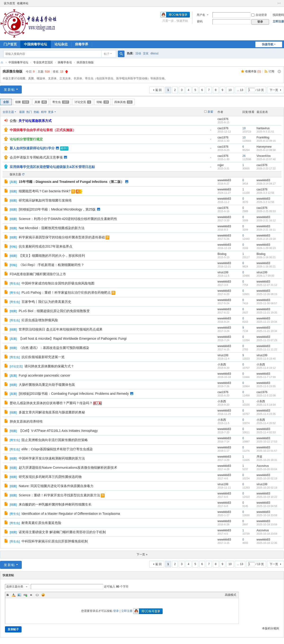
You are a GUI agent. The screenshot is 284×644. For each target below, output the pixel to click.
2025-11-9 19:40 (266, 359)
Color (13, 595)
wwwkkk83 (224, 180)
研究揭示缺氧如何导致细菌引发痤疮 (45, 200)
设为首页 (9, 3)
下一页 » (142, 554)
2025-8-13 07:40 (266, 159)
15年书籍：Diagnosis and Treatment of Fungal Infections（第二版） (71, 182)
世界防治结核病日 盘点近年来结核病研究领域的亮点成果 (61, 329)
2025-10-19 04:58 (267, 506)
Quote (31, 595)
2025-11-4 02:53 (266, 432)
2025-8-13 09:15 (266, 141)
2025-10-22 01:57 (267, 451)
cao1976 (223, 119)
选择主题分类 (15, 587)
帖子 (107, 54)
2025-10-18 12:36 (267, 543)
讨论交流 (83, 102)
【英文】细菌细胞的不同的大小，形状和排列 (52, 256)
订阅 (271, 71)
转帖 (103, 102)
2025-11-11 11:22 (267, 349)
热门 (29, 112)
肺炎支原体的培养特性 (26, 421)
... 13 (240, 90)
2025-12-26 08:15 (267, 294)
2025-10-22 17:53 (267, 442)
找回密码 (278, 15)
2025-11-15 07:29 (267, 340)
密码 (200, 21)
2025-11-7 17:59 (266, 377)
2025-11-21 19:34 (267, 322)
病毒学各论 (65, 62)
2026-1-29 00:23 (266, 248)
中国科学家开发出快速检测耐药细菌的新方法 (52, 458)
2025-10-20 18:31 (267, 460)
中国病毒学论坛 (35, 44)
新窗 (210, 112)
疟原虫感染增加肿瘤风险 (40, 320)
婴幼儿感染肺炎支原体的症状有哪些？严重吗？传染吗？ (51, 403)
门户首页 (10, 44)
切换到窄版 (279, 3)
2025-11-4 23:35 (266, 414)
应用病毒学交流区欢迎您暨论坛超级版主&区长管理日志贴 (52, 167)
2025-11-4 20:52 (266, 423)
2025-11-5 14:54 (266, 405)
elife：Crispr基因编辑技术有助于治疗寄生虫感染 (57, 449)
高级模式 (231, 595)
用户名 (201, 15)
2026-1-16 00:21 (266, 257)
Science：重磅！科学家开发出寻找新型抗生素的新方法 (59, 495)
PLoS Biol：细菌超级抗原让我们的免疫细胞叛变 (54, 311)
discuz (155, 53)
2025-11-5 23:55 (266, 386)
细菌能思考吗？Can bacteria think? (45, 191)
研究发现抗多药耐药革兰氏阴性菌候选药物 (50, 477)
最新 (22, 112)
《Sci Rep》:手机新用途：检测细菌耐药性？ (51, 265)
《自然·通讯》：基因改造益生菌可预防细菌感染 (54, 348)
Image (19, 595)
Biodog (222, 254)
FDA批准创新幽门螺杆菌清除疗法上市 (38, 274)
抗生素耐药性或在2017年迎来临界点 (46, 246)
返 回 (158, 90)
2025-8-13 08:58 (266, 150)
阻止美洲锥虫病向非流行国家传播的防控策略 (55, 440)
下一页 (274, 90)
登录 (116, 611)
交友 (146, 53)
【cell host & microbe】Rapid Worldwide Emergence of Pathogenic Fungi (73, 339)
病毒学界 (82, 44)
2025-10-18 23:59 (267, 515)
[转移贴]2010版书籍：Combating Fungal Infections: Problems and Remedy (74, 394)
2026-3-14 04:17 (266, 184)
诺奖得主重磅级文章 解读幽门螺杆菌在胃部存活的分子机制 (62, 532)
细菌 (22, 102)
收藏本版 (253, 71)
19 (244, 128)
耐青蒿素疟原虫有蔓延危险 (41, 523)
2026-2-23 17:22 (266, 168)
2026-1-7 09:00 (265, 276)
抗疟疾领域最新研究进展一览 (43, 357)
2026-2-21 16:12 (266, 220)
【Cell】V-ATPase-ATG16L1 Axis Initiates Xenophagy (58, 431)
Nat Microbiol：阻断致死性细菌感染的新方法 (52, 228)
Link (25, 595)
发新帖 (9, 90)
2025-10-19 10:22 (267, 497)
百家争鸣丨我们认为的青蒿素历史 (46, 302)
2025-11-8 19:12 (266, 368)
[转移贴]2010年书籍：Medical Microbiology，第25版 (57, 209)
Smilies (43, 595)
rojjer (221, 165)
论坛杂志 (61, 44)
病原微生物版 (13, 71)
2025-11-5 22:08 (266, 395)
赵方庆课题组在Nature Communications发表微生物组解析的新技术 (68, 468)
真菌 (41, 102)
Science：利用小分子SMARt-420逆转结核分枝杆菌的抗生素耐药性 (68, 219)
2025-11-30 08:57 (267, 303)
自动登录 (259, 15)
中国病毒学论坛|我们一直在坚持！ (2, 62)
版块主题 (15, 174)
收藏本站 (23, 3)
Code (37, 595)
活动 (138, 53)
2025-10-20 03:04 (267, 469)
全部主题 (8, 112)
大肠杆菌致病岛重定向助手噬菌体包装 (47, 385)
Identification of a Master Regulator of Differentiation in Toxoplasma (71, 514)
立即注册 (278, 21)
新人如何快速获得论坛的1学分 (32, 148)
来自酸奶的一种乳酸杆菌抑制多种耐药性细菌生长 (55, 504)
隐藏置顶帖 (211, 131)
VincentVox (264, 156)
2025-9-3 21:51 (265, 132)
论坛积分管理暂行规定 (26, 139)
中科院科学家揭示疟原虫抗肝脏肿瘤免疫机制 (55, 541)
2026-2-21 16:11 (266, 230)
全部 (6, 102)
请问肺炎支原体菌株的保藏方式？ (49, 366)
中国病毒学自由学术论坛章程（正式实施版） (43, 130)
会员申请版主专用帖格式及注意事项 (36, 157)
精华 (44, 112)
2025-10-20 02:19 (267, 478)
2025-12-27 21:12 (267, 285)
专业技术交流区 (43, 62)
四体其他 (123, 102)
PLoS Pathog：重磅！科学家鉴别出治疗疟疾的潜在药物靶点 (66, 292)
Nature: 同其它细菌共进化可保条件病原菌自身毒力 (56, 486)
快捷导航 (268, 44)
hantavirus (263, 128)
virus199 (223, 272)
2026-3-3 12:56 (265, 193)
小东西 (222, 365)
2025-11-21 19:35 (267, 313)
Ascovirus (263, 466)
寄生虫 (61, 102)
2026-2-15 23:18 (266, 239)
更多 (51, 112)
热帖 (36, 112)
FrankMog (263, 137)
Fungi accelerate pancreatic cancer (44, 375)
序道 (259, 457)
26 (244, 156)
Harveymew (264, 147)
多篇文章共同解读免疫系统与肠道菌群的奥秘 (52, 412)
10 (230, 90)
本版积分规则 (271, 628)
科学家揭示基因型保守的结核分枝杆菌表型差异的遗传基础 (62, 237)
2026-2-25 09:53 (266, 211)
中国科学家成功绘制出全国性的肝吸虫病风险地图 (58, 283)
